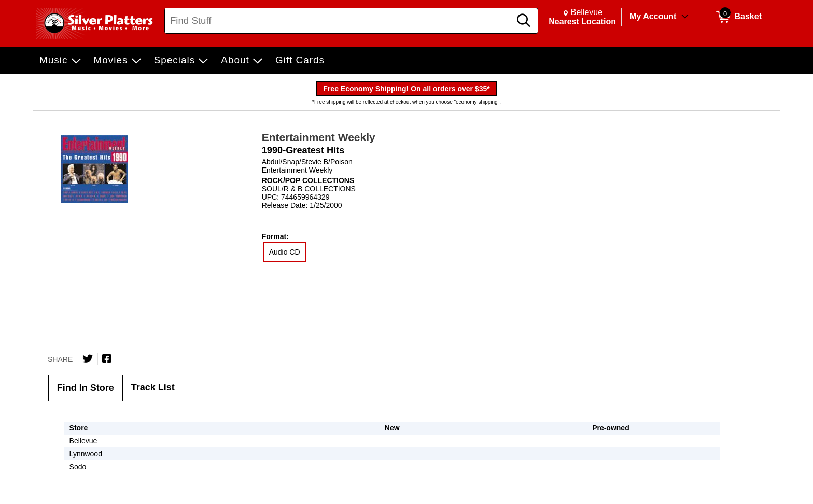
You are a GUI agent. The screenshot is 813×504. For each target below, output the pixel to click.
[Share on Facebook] (107, 359)
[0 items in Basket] (738, 17)
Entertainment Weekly (319, 137)
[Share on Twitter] (88, 359)
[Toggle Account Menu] (685, 17)
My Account (653, 16)
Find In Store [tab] (86, 388)
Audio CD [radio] (285, 252)
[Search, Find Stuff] (339, 21)
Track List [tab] (153, 387)
